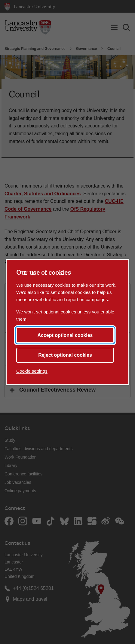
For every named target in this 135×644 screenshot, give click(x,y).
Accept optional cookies (65, 335)
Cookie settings (32, 371)
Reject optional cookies (65, 355)
